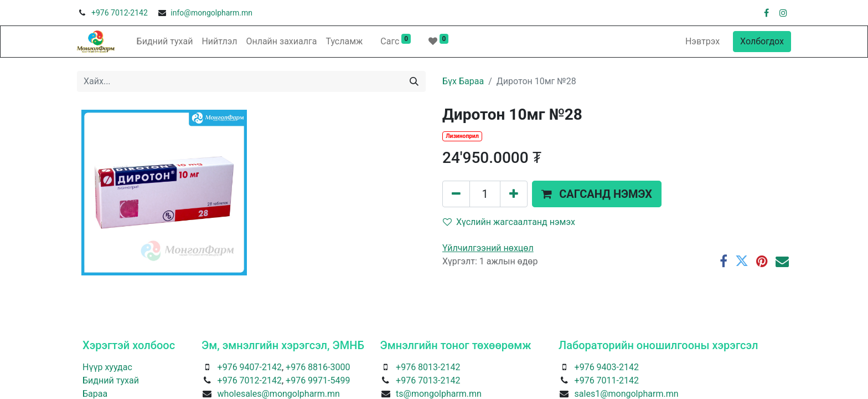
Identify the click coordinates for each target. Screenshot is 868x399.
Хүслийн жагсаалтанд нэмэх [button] (509, 222)
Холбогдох (762, 41)
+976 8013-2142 (428, 367)
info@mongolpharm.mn (211, 13)
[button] (597, 194)
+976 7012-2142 (120, 13)
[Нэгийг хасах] (456, 194)
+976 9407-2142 (250, 367)
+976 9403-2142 (607, 367)
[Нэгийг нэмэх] (514, 194)
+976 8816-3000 (318, 367)
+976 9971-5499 (318, 380)
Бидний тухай (111, 380)
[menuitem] (165, 42)
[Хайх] (414, 81)
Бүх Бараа (463, 81)
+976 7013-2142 (428, 380)
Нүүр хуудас (107, 367)
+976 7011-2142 (607, 380)
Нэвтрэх (702, 41)
